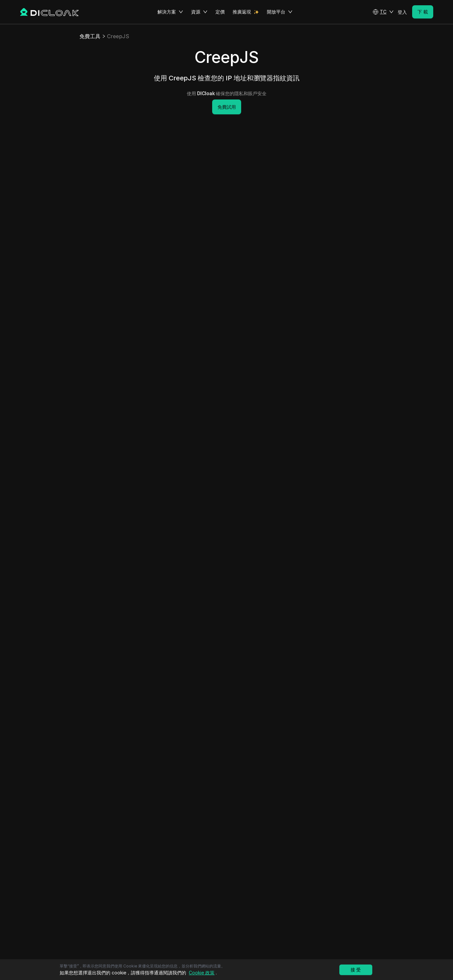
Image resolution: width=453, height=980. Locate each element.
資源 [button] (199, 12)
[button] (383, 12)
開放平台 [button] (280, 12)
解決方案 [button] (170, 12)
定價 (220, 12)
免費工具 (90, 36)
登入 (402, 12)
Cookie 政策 (202, 973)
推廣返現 (242, 12)
